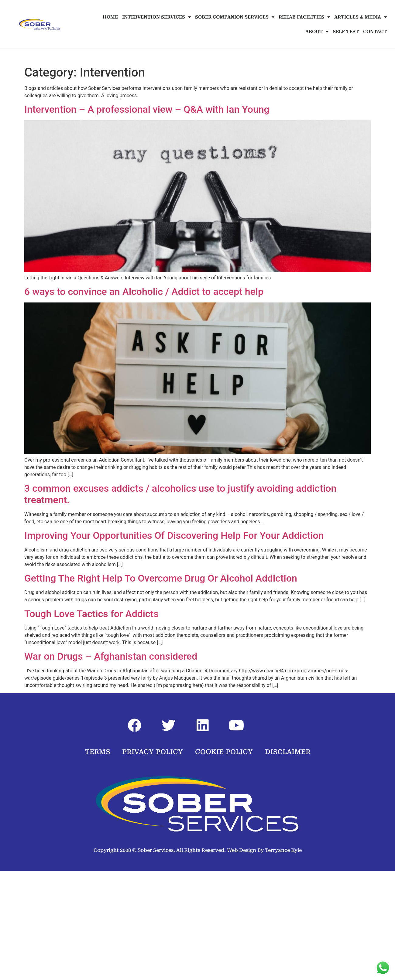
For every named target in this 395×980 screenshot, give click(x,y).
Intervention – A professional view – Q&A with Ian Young (147, 109)
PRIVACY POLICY (153, 752)
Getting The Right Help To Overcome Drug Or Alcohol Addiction (161, 578)
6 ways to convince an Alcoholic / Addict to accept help (144, 292)
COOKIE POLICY (224, 752)
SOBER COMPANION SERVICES (235, 17)
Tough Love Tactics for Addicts (91, 614)
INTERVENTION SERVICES (156, 17)
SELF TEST (346, 32)
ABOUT (317, 32)
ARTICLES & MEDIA (361, 17)
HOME (110, 17)
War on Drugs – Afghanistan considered (111, 656)
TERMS (97, 752)
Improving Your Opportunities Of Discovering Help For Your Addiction (174, 535)
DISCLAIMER (288, 752)
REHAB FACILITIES (304, 17)
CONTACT (375, 32)
